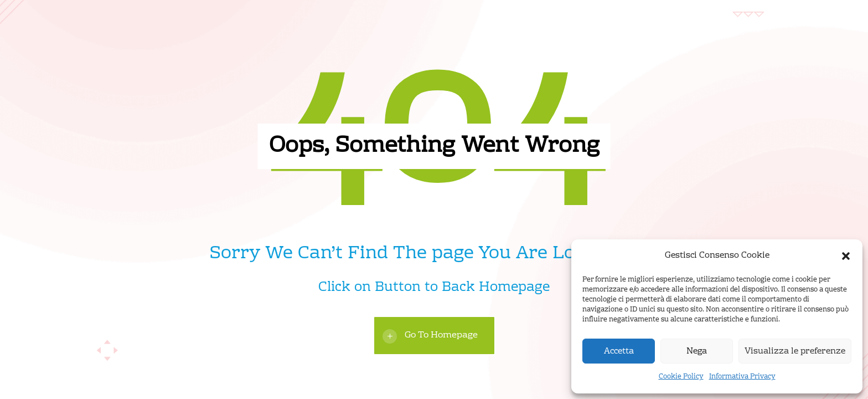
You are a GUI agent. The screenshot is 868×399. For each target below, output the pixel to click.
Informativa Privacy (742, 377)
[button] (846, 256)
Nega (697, 351)
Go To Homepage (441, 335)
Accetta (619, 351)
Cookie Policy (681, 377)
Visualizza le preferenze (795, 351)
